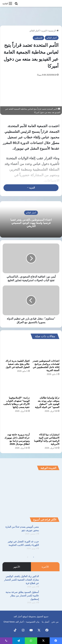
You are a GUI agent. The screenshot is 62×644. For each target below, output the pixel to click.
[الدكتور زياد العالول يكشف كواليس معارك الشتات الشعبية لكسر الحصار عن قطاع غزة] (50, 581)
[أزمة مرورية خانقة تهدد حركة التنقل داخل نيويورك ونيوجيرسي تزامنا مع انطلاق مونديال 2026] (16, 424)
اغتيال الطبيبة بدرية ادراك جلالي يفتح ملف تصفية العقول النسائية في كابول (18, 364)
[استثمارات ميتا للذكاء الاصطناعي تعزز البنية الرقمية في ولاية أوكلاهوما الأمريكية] (46, 424)
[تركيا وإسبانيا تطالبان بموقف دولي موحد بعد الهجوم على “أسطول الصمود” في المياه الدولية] (46, 387)
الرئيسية (53, 31)
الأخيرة (45, 567)
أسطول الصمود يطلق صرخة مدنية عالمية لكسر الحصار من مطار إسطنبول (22, 596)
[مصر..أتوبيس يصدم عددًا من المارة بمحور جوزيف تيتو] (50, 531)
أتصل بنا (46, 622)
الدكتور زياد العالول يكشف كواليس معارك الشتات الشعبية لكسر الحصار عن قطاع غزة (21, 580)
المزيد (44, 31)
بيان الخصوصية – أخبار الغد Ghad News (21, 622)
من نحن (55, 622)
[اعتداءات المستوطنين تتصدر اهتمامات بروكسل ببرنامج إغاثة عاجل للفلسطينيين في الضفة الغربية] (46, 350)
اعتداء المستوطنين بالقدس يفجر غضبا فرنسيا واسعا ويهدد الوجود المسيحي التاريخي (31, 223)
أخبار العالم (35, 31)
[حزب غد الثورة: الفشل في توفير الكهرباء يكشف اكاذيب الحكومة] (50, 546)
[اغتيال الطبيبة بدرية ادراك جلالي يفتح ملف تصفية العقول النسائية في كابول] (16, 350)
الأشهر (17, 567)
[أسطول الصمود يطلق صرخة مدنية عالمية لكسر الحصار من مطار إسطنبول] (50, 597)
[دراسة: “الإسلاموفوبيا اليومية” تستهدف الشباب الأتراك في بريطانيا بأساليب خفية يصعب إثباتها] (16, 387)
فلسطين (38, 38)
